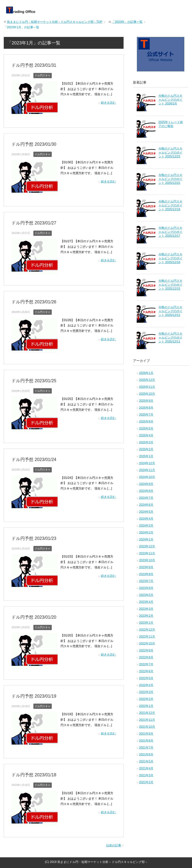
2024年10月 (147, 477)
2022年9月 (146, 650)
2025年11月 (147, 387)
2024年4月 (146, 519)
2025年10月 (147, 394)
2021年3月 (146, 775)
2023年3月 (146, 609)
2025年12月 (147, 380)
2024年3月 (146, 526)
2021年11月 (147, 720)
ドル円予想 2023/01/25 (33, 380)
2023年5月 (146, 595)
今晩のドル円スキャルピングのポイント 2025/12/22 (170, 179)
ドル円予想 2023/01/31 (33, 65)
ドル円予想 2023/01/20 (33, 616)
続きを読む (108, 102)
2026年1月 (146, 373)
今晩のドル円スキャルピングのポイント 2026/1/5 (170, 100)
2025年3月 (146, 442)
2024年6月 (146, 505)
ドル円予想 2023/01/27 (33, 222)
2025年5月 (146, 428)
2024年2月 (146, 533)
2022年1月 (146, 706)
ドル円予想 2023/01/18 (33, 773)
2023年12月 (147, 546)
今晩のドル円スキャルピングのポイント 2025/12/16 (170, 258)
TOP (55, 22)
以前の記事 (114, 844)
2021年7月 (146, 748)
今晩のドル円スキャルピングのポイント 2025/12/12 (170, 311)
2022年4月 (146, 685)
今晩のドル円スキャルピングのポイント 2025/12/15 (170, 285)
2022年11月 (147, 637)
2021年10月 (147, 727)
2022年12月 (147, 630)
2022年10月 (147, 644)
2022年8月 (146, 657)
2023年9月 (146, 567)
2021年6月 (146, 754)
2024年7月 (146, 498)
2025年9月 (146, 401)
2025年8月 (146, 408)
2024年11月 (147, 470)
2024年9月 (146, 484)
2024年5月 (146, 512)
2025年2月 (146, 449)
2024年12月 (147, 463)
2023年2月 (146, 616)
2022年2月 (146, 699)
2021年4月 (146, 768)
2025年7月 (146, 415)
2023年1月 (146, 623)
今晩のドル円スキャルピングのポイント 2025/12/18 (170, 205)
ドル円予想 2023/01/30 (33, 144)
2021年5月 (146, 761)
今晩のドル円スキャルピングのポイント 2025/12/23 (170, 153)
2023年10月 (147, 560)
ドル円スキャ (43, 75)
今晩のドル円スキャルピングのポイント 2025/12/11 (170, 338)
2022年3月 (146, 692)
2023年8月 (146, 574)
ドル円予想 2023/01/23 (33, 537)
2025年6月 (146, 422)
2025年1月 (146, 456)
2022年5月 (146, 678)
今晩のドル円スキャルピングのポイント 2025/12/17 (170, 232)
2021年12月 (147, 713)
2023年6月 (146, 588)
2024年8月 (146, 491)
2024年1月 (146, 539)
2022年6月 (146, 671)
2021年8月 (146, 741)
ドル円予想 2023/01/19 (33, 694)
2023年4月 (146, 602)
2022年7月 (146, 664)
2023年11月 (147, 553)
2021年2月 (146, 782)
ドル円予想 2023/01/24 (33, 458)
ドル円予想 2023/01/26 (33, 301)
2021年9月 (146, 734)
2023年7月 (146, 581)
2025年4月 (146, 435)
